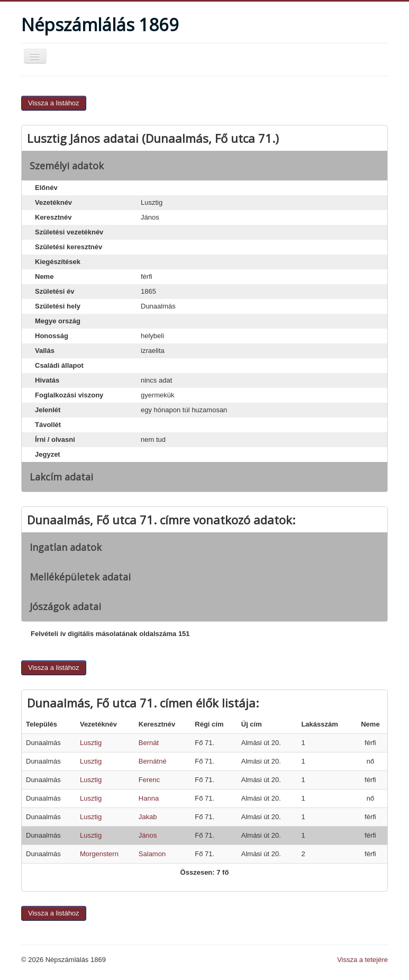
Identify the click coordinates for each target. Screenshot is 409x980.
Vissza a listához (54, 103)
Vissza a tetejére (362, 960)
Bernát (149, 743)
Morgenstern (99, 854)
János (148, 835)
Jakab (148, 817)
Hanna (149, 798)
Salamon (152, 854)
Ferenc (149, 780)
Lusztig (91, 743)
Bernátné (153, 761)
